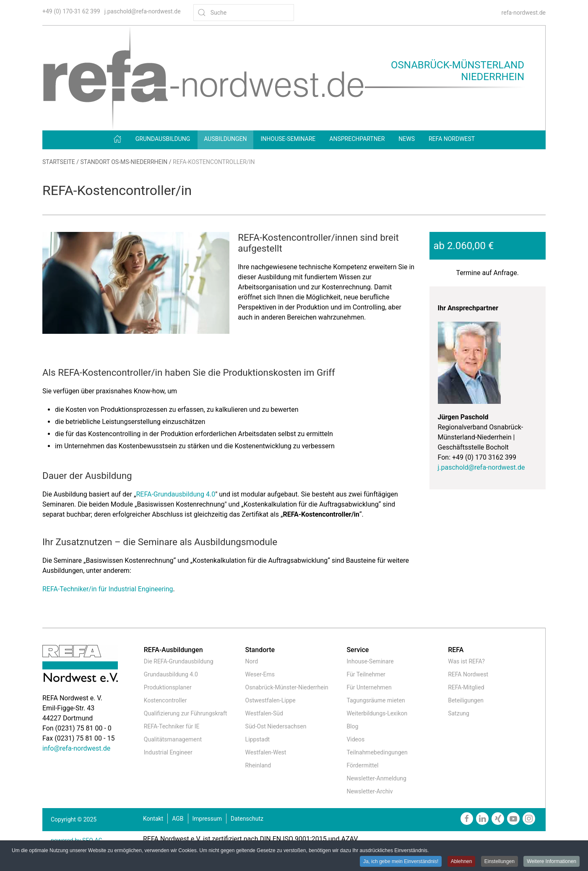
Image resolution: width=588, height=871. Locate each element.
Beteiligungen (466, 700)
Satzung (459, 713)
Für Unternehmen (369, 687)
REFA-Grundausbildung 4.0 (176, 494)
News (407, 139)
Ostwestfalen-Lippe (271, 700)
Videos (355, 739)
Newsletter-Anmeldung (376, 778)
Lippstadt (258, 739)
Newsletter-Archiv (369, 791)
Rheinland (258, 765)
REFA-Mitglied (466, 687)
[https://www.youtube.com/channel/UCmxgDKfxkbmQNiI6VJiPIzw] (513, 819)
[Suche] (244, 13)
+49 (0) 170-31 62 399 (71, 11)
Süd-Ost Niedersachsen (276, 726)
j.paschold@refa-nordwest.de (143, 11)
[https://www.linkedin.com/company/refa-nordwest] (482, 819)
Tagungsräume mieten (376, 700)
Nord (252, 661)
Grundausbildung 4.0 (171, 674)
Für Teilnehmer (366, 674)
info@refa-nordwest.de (76, 748)
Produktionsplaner (168, 687)
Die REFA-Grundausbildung (179, 661)
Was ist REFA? (466, 661)
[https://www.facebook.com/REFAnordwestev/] (467, 819)
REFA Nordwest (452, 139)
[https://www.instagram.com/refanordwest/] (529, 819)
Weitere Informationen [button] (552, 861)
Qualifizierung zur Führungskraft (186, 713)
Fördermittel (362, 765)
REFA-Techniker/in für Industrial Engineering (108, 589)
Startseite (59, 162)
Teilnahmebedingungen (377, 752)
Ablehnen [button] (462, 861)
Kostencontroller (165, 700)
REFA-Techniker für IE (172, 726)
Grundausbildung (163, 139)
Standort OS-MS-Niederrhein (124, 162)
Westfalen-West (266, 752)
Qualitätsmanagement (173, 739)
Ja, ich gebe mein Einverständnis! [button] (401, 861)
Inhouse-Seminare (288, 139)
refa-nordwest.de (524, 13)
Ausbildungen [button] (225, 139)
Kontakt (153, 819)
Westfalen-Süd (264, 713)
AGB (178, 819)
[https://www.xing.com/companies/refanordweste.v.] (498, 819)
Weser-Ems (260, 674)
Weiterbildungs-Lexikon (377, 713)
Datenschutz (247, 819)
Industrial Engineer (168, 752)
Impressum (207, 819)
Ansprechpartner (357, 139)
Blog (352, 726)
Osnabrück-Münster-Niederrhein (287, 687)
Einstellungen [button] (500, 861)
